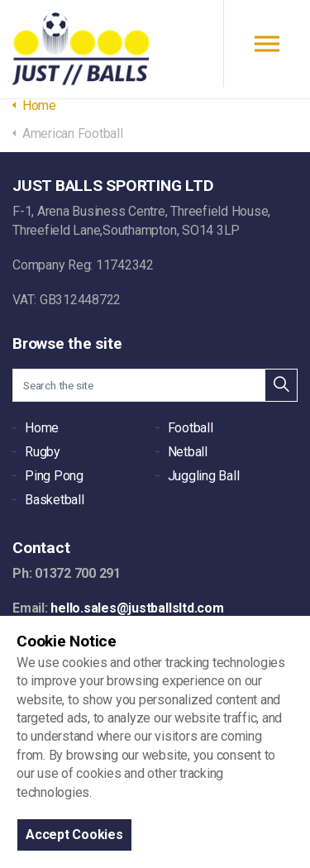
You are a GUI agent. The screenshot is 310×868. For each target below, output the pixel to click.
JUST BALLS (81, 50)
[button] (281, 385)
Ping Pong (54, 476)
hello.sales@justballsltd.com (137, 608)
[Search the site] (155, 385)
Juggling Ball (204, 476)
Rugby (43, 452)
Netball (188, 452)
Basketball (55, 500)
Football (191, 428)
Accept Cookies (74, 835)
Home (42, 428)
